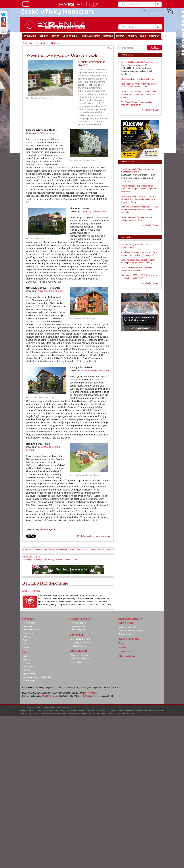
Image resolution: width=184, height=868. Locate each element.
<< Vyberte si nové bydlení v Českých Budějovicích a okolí (48, 550)
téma (110, 48)
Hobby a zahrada (79, 651)
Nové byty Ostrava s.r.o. (50, 291)
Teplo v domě (125, 634)
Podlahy (26, 637)
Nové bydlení (40, 560)
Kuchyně (27, 656)
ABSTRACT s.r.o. (50, 696)
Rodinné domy (29, 623)
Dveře (26, 640)
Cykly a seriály (126, 623)
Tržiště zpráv (125, 652)
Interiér (26, 652)
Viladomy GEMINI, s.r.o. (94, 211)
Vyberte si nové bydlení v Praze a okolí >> (95, 550)
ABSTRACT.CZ (127, 656)
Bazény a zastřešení (80, 655)
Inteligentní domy (78, 646)
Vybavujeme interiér (128, 627)
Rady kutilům (77, 662)
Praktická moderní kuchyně (131, 630)
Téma (76, 560)
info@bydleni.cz (91, 693)
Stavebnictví (28, 619)
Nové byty (27, 560)
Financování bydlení (80, 619)
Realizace (27, 647)
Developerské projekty (81, 639)
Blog (121, 643)
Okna (25, 643)
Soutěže (122, 647)
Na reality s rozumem (80, 642)
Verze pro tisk (103, 536)
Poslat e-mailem (86, 536)
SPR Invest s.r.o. (47, 133)
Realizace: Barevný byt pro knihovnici (138, 79)
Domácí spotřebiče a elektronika (37, 677)
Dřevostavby (28, 626)
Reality (51, 560)
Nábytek (27, 670)
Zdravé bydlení (29, 680)
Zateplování (28, 633)
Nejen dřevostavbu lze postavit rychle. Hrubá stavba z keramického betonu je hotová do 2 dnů (138, 199)
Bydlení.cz (28, 43)
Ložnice (26, 663)
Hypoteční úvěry (78, 626)
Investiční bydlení (79, 623)
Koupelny (27, 660)
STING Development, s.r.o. (95, 370)
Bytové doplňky (30, 673)
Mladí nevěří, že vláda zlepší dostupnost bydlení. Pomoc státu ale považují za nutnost (139, 94)
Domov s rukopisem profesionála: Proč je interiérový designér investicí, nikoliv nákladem (140, 210)
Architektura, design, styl (131, 619)
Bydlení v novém (64, 560)
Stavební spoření (78, 630)
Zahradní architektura (80, 658)
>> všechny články (150, 110)
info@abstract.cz (89, 696)
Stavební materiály (31, 630)
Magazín (127, 237)
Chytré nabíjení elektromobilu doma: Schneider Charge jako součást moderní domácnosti (139, 189)
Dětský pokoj (29, 667)
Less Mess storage (31, 591)
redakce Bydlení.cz (49, 530)
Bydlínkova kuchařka (129, 639)
